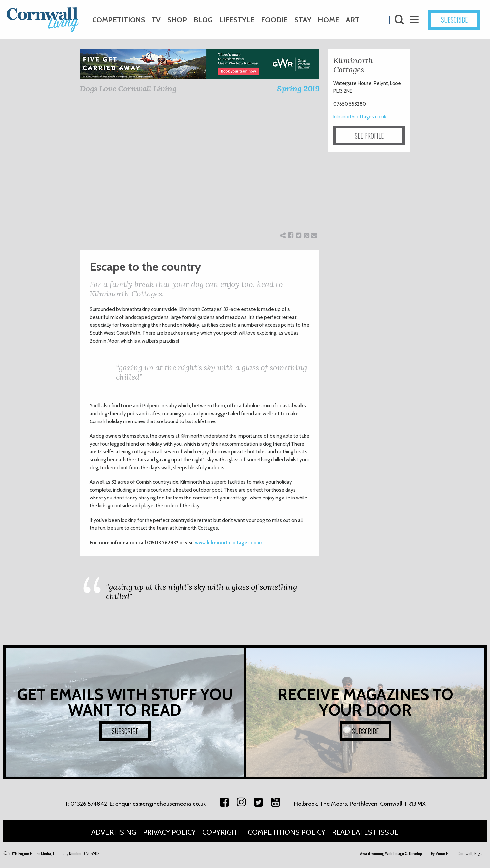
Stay (303, 20)
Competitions (119, 20)
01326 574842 (89, 804)
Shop (177, 20)
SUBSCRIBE (454, 20)
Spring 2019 (298, 89)
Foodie (274, 20)
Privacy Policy (169, 832)
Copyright (222, 832)
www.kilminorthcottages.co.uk (229, 543)
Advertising (114, 832)
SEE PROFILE (369, 136)
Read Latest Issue (365, 832)
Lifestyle (237, 20)
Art (353, 20)
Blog (203, 20)
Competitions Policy (286, 832)
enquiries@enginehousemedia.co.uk (161, 804)
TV (156, 20)
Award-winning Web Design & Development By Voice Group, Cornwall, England (423, 853)
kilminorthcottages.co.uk (360, 117)
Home (328, 20)
